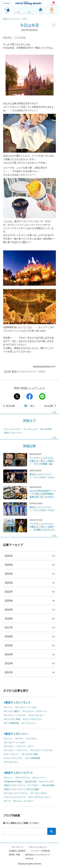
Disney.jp (29, 858)
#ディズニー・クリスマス (15, 715)
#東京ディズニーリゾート (18, 773)
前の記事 (10, 406)
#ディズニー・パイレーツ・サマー (19, 746)
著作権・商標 (14, 855)
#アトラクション (29, 723)
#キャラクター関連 (12, 719)
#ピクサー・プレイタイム (26, 739)
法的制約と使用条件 (17, 851)
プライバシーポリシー (38, 847)
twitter (17, 396)
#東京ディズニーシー (16, 734)
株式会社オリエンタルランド (38, 855)
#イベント (8, 707)
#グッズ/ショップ (31, 429)
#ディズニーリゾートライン (16, 793)
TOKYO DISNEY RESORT (29, 3)
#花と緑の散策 (48, 785)
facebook (30, 396)
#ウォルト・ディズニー (24, 801)
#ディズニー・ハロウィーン (35, 711)
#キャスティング (46, 782)
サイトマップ (17, 847)
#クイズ (7, 801)
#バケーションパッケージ (15, 797)
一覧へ (32, 406)
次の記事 (49, 406)
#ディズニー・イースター (26, 707)
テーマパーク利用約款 (41, 851)
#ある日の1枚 (30, 782)
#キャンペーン (39, 778)
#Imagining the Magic (13, 782)
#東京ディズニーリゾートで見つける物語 (21, 789)
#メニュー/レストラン (12, 429)
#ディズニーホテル (39, 793)
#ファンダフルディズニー (40, 797)
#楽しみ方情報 (46, 429)
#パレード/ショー (36, 715)
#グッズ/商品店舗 (11, 723)
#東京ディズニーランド (13, 433)
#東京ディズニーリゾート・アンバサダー (21, 785)
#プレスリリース (23, 778)
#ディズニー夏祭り (12, 711)
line (42, 396)
